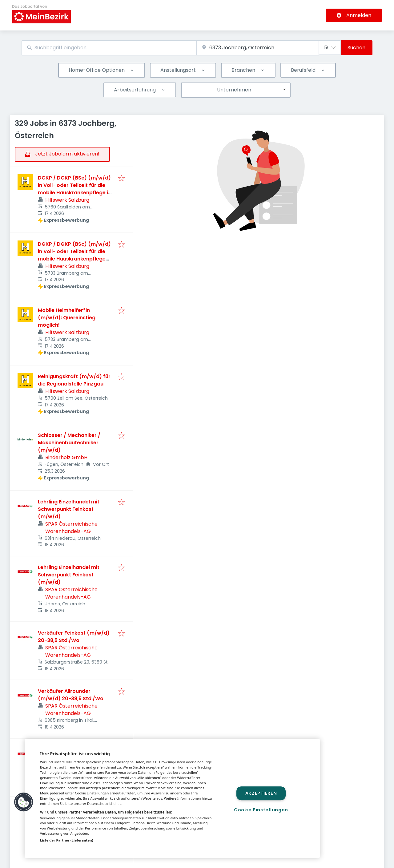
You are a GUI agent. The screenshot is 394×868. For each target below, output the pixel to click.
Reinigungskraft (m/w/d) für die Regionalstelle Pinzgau (74, 380)
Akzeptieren (261, 793)
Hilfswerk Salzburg (67, 200)
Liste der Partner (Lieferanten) (67, 840)
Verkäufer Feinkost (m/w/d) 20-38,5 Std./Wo (74, 637)
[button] (24, 802)
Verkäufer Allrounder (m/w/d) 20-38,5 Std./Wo (71, 695)
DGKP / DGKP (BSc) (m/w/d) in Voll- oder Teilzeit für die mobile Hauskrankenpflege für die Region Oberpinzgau (74, 255)
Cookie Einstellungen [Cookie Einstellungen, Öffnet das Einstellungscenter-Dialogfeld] (261, 810)
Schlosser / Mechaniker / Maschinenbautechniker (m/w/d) (69, 443)
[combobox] (109, 48)
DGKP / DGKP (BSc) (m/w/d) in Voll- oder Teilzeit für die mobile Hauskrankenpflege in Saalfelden (74, 189)
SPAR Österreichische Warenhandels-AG (71, 528)
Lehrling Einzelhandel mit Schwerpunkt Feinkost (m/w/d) (69, 509)
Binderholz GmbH (66, 457)
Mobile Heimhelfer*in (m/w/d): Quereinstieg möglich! (67, 318)
